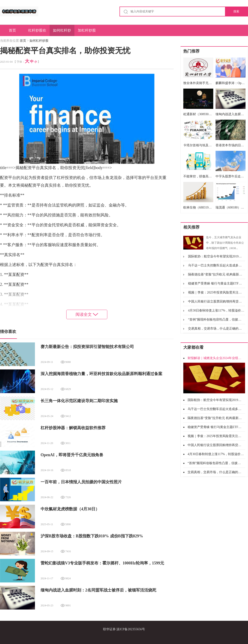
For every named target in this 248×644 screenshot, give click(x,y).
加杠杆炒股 (87, 30)
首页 (12, 30)
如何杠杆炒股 (62, 32)
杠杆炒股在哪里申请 (37, 32)
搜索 (236, 11)
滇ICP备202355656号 (131, 629)
